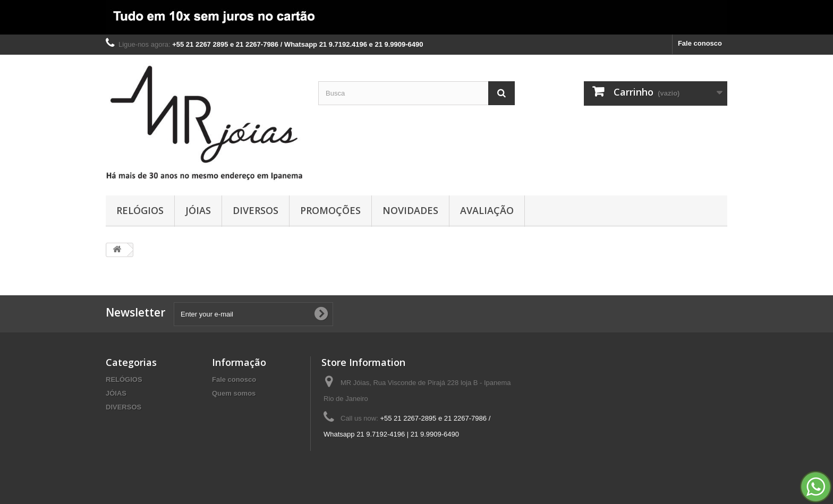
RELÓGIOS (140, 210)
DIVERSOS (256, 210)
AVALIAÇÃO (487, 210)
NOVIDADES (410, 210)
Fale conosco (700, 43)
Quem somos (234, 393)
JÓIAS (198, 210)
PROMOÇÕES (330, 210)
